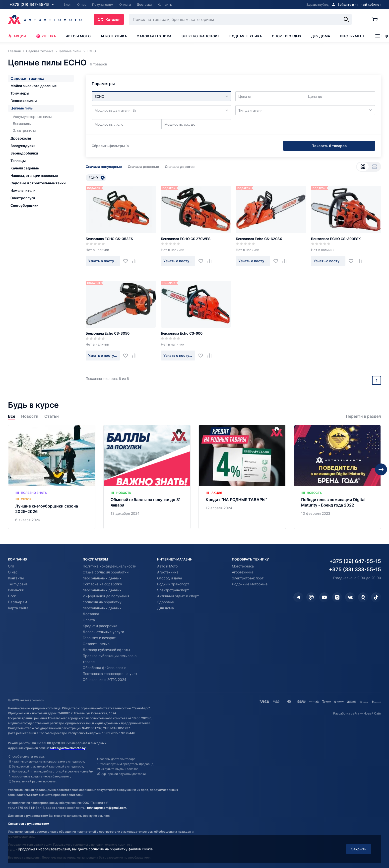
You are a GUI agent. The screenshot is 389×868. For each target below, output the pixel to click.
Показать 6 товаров (329, 146)
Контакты (16, 578)
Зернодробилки (24, 153)
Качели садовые (25, 168)
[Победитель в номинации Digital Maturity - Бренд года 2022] (338, 477)
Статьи (52, 416)
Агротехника (114, 36)
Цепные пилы (22, 108)
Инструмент (353, 36)
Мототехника (243, 566)
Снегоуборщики (24, 205)
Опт (11, 566)
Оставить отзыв (96, 644)
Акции (17, 36)
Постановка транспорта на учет (110, 674)
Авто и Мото (167, 566)
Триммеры (20, 93)
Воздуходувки (23, 146)
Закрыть (359, 849)
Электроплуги (23, 198)
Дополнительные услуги (103, 632)
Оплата (89, 620)
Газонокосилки (24, 101)
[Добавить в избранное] (127, 261)
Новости (30, 416)
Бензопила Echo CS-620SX (259, 239)
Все (12, 416)
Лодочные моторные (250, 584)
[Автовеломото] (45, 19)
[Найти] (346, 19)
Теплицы (18, 161)
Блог (12, 596)
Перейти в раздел (363, 416)
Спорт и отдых (287, 36)
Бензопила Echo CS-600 (182, 333)
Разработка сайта (346, 713)
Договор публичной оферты (106, 650)
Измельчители (23, 190)
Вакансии (16, 590)
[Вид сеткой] (363, 167)
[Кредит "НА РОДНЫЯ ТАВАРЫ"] (242, 477)
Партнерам (18, 602)
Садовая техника (154, 36)
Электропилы (24, 130)
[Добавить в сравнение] (136, 261)
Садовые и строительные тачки (38, 183)
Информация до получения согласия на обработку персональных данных (106, 602)
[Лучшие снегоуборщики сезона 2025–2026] (52, 477)
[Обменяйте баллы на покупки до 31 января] (147, 477)
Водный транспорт (173, 584)
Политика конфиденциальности (109, 566)
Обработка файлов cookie (104, 668)
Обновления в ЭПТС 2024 (104, 680)
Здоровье (165, 602)
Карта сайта (18, 608)
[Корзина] (376, 19)
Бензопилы (22, 124)
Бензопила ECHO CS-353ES (109, 239)
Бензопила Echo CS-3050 (108, 333)
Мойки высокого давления (33, 86)
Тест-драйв (18, 584)
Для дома (321, 36)
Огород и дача (170, 578)
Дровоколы (21, 138)
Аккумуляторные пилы (32, 117)
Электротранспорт (200, 36)
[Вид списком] (374, 167)
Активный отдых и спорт (178, 596)
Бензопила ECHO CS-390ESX (336, 239)
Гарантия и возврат (99, 638)
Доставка (91, 614)
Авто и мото (78, 36)
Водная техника (246, 36)
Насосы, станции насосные (34, 176)
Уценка (46, 36)
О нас (13, 572)
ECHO (97, 178)
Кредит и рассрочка (100, 626)
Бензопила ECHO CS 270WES (186, 239)
